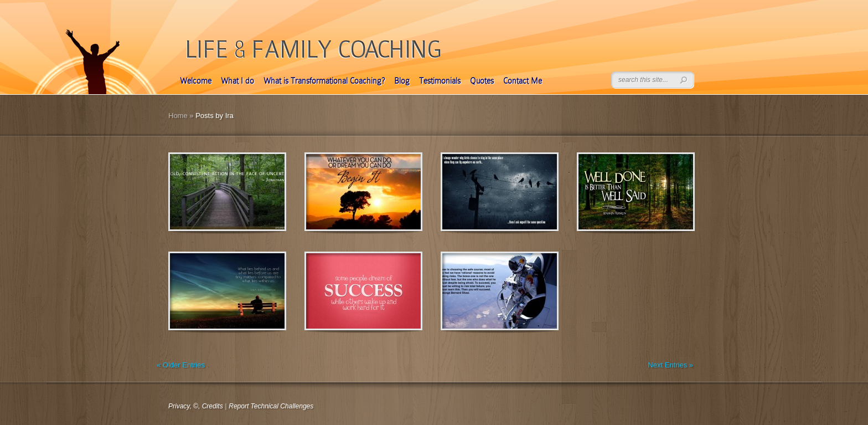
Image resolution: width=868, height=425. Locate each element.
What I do (237, 81)
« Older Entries (181, 365)
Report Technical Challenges (271, 406)
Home (178, 116)
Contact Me (523, 81)
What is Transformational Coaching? (324, 81)
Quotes (482, 81)
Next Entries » (670, 365)
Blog (402, 81)
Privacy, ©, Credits (196, 406)
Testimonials (440, 81)
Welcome (196, 81)
